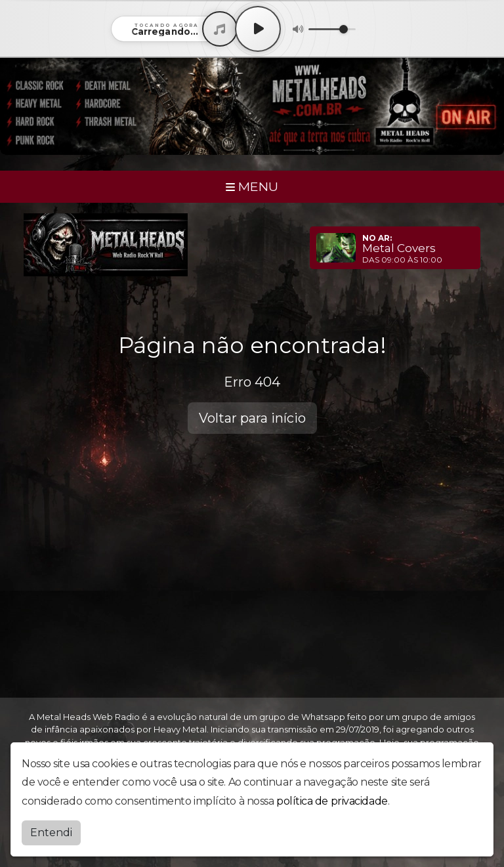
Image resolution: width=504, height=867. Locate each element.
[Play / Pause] (258, 29)
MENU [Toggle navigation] (252, 186)
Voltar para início (252, 418)
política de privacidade (332, 801)
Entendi (51, 833)
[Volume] (332, 29)
